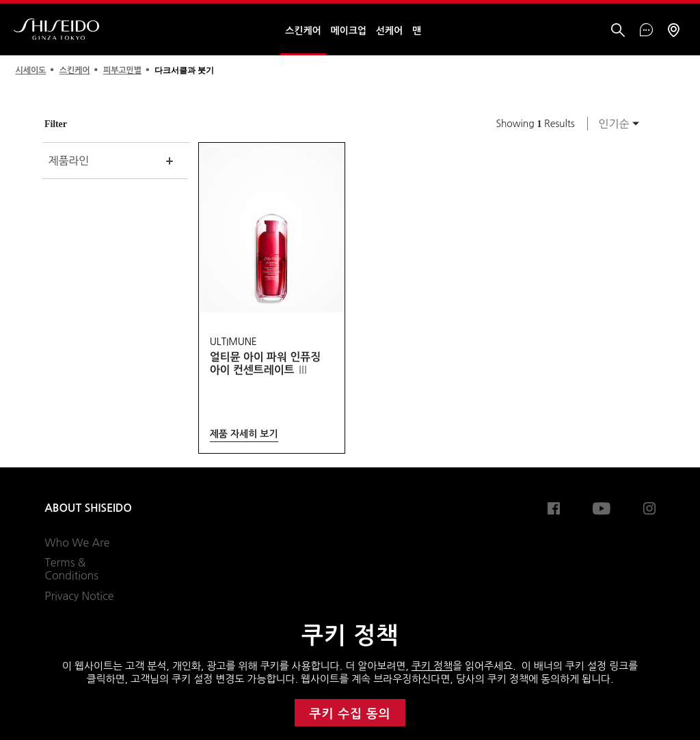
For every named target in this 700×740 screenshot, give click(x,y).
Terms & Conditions (71, 569)
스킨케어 (303, 31)
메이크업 (349, 31)
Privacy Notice (79, 596)
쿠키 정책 (432, 666)
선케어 (389, 31)
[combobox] (615, 124)
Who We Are (77, 543)
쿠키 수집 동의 (350, 714)
